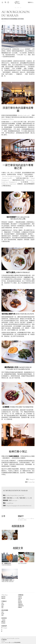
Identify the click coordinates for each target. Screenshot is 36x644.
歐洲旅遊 (3, 623)
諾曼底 (19, 600)
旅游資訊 (4, 618)
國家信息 (3, 622)
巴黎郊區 (20, 597)
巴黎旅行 (4, 601)
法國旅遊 (21, 595)
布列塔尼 (20, 601)
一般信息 (3, 620)
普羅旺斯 (20, 603)
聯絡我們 (3, 598)
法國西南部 (20, 604)
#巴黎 (31, 519)
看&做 (3, 605)
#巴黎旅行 (22, 519)
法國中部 (20, 598)
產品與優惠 (5, 610)
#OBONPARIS (27, 519)
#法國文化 (21, 520)
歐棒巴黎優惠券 (14, 456)
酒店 (2, 608)
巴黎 (18, 8)
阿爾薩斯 (20, 607)
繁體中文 (31, 2)
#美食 (19, 519)
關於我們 (3, 597)
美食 (20, 8)
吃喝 (2, 603)
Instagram (4, 628)
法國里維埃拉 (21, 606)
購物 (2, 606)
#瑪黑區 (25, 520)
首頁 (16, 8)
